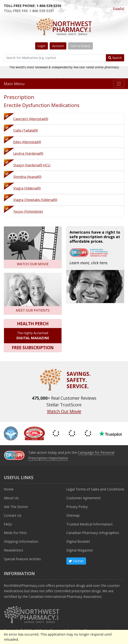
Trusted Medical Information (89, 524)
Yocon (28, 211)
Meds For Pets (15, 533)
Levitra (28, 153)
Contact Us (13, 515)
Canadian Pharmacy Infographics (93, 533)
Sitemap (73, 515)
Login (42, 46)
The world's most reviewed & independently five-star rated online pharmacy (64, 72)
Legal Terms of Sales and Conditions (95, 489)
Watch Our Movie (64, 411)
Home (9, 489)
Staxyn (32, 165)
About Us (11, 498)
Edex (27, 142)
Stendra (27, 177)
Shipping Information (21, 541)
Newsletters (13, 550)
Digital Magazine (80, 550)
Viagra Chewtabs (35, 200)
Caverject (31, 119)
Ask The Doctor (16, 507)
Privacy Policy (77, 507)
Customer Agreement (84, 498)
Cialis (26, 130)
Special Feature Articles (22, 559)
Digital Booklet (78, 541)
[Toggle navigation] (119, 84)
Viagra (27, 188)
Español (119, 8)
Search (115, 58)
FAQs (8, 524)
